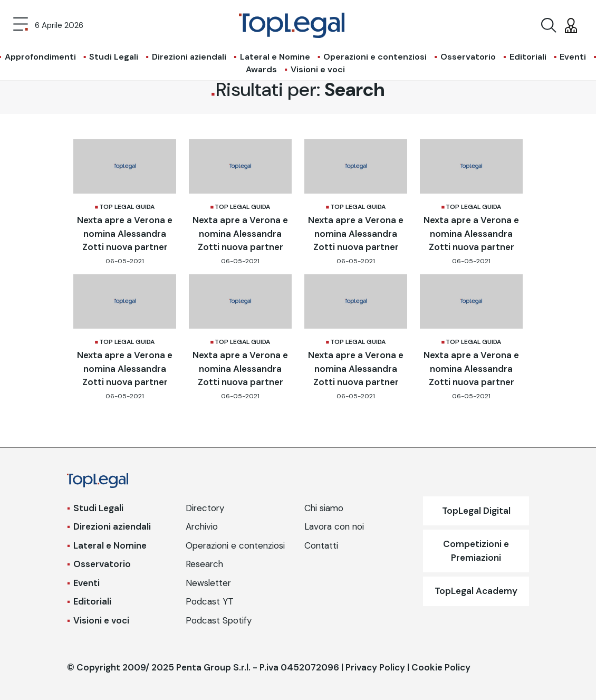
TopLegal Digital (476, 511)
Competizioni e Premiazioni (476, 551)
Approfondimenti (40, 57)
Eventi (573, 57)
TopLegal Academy (476, 591)
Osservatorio (468, 57)
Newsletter (208, 583)
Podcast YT (210, 601)
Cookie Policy (441, 667)
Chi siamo (324, 508)
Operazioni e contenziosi (375, 57)
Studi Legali (114, 57)
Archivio (202, 526)
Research (204, 564)
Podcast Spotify (219, 620)
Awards (261, 69)
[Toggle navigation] (21, 25)
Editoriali (528, 57)
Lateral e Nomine (275, 57)
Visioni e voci (318, 69)
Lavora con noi (334, 526)
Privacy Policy (375, 667)
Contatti (321, 545)
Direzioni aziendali (189, 57)
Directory (205, 508)
